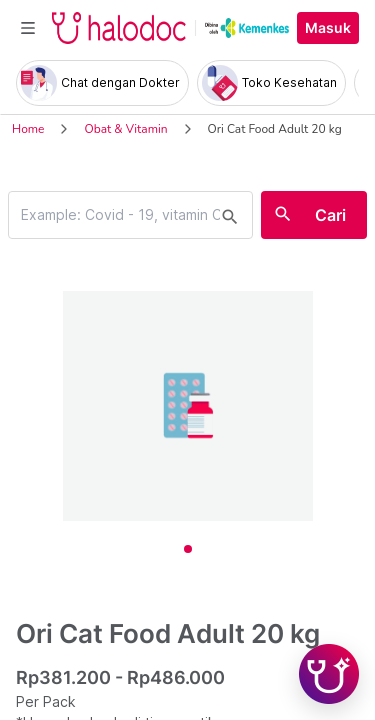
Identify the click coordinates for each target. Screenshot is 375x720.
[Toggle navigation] (28, 28)
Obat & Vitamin (125, 129)
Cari (330, 215)
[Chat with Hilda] (329, 674)
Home (28, 129)
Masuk (328, 28)
